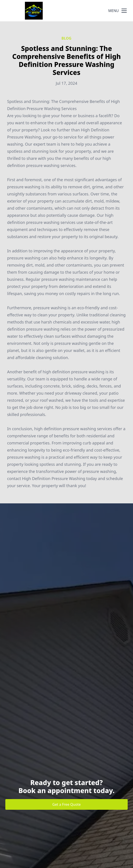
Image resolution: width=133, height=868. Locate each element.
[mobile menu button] (124, 11)
